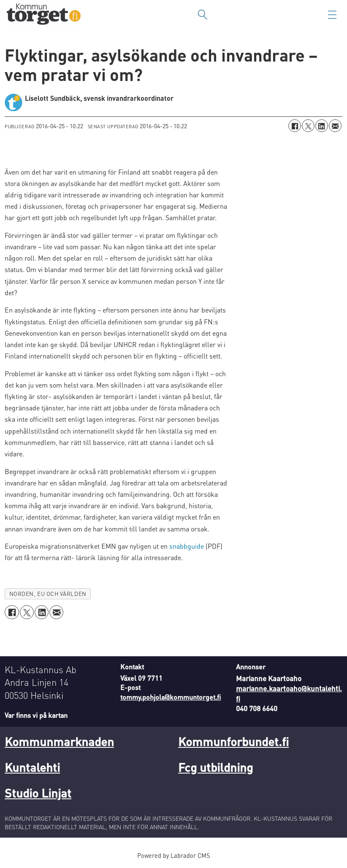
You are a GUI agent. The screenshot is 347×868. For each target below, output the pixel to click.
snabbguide (187, 546)
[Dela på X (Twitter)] (308, 126)
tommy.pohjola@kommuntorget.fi (171, 697)
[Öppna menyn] (332, 15)
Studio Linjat (38, 793)
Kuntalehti (32, 767)
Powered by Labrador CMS (173, 855)
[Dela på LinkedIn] (322, 126)
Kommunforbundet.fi (233, 741)
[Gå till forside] (44, 15)
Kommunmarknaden (59, 741)
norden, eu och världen (48, 594)
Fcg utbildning (216, 767)
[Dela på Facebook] (295, 126)
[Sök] (203, 15)
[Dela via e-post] (335, 126)
